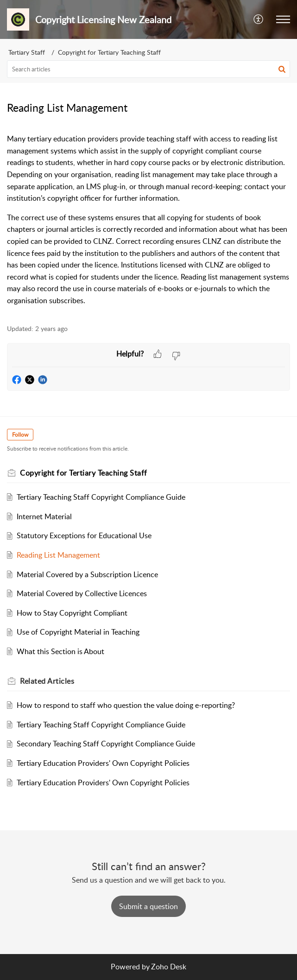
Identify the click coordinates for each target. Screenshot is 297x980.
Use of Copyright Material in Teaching (78, 632)
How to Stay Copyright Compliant (72, 613)
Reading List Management (58, 555)
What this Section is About (60, 651)
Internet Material (44, 516)
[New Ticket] (148, 906)
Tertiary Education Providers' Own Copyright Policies (103, 763)
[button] (259, 19)
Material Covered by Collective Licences (82, 593)
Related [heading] (47, 681)
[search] (148, 69)
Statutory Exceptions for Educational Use (84, 535)
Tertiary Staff (27, 52)
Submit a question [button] (148, 906)
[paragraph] (148, 220)
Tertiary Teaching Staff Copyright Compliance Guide (101, 497)
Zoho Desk (169, 967)
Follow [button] (20, 435)
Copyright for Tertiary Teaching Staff (109, 52)
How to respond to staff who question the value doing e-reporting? (126, 705)
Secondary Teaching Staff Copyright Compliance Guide (106, 744)
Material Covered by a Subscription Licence (87, 574)
